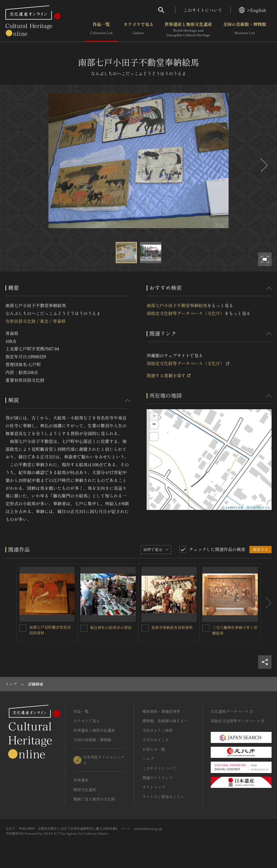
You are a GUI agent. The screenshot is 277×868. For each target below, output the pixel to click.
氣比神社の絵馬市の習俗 (111, 627)
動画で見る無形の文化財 (94, 799)
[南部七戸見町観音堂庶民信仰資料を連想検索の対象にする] (23, 628)
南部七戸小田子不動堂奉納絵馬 (177, 305)
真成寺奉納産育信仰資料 (172, 627)
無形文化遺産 (85, 790)
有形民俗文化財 (21, 321)
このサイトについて (203, 10)
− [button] (154, 425)
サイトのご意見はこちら (163, 797)
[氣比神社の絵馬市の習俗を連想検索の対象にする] (84, 628)
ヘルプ (148, 759)
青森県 (59, 321)
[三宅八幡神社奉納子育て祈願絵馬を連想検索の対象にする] (206, 628)
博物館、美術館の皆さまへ (165, 721)
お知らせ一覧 (154, 749)
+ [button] (154, 417)
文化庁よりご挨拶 (157, 730)
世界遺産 (81, 780)
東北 (44, 321)
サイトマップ (154, 787)
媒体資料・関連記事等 (161, 711)
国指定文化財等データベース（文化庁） (186, 313)
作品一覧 (101, 30)
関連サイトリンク (157, 778)
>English (253, 10)
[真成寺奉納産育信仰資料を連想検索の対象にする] (145, 628)
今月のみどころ (156, 740)
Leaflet (231, 507)
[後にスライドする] (263, 165)
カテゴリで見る (138, 30)
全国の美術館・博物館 (245, 30)
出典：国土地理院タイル (254, 507)
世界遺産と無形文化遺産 (188, 30)
